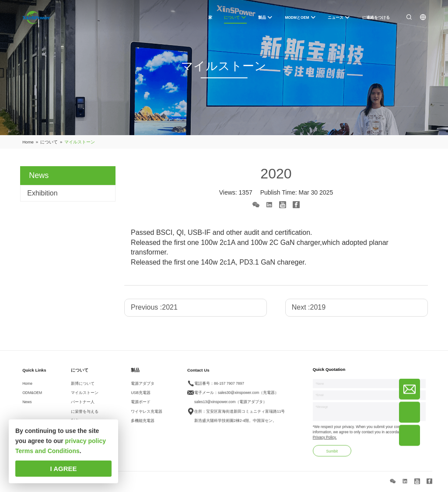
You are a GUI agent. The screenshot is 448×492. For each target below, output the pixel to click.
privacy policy (86, 441)
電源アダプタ (143, 387)
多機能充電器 (143, 424)
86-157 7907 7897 (229, 387)
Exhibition (42, 193)
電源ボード (141, 405)
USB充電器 (141, 396)
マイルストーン (85, 396)
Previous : (154, 307)
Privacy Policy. (325, 441)
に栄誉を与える (85, 415)
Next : (309, 307)
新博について (83, 387)
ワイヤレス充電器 (147, 415)
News (27, 405)
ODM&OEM (32, 396)
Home (27, 387)
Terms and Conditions (47, 451)
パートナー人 (83, 405)
